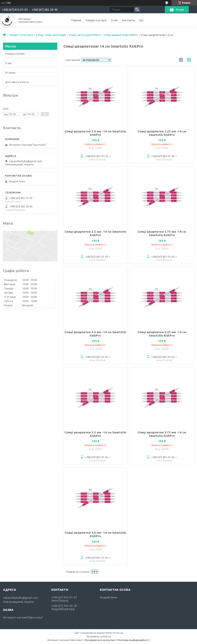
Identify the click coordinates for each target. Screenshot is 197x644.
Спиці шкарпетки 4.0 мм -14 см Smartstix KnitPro (95, 534)
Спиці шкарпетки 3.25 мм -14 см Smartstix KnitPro (162, 334)
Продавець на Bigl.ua (98, 636)
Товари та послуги (21, 35)
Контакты (128, 20)
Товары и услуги (96, 20)
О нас (114, 20)
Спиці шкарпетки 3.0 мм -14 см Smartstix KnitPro (95, 334)
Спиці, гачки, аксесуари (51, 35)
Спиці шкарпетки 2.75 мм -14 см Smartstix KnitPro (162, 233)
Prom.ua (118, 633)
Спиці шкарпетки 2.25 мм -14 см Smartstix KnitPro (162, 133)
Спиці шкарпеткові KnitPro (121, 35)
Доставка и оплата (17, 82)
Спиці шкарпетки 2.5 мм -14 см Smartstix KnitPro (95, 233)
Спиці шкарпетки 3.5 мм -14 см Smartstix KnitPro (95, 434)
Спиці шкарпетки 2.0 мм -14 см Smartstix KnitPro (95, 133)
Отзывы (10, 73)
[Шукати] (137, 9)
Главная (76, 20)
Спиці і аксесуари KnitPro (85, 35)
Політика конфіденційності (134, 640)
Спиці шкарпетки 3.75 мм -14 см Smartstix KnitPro (162, 434)
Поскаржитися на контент (100, 640)
